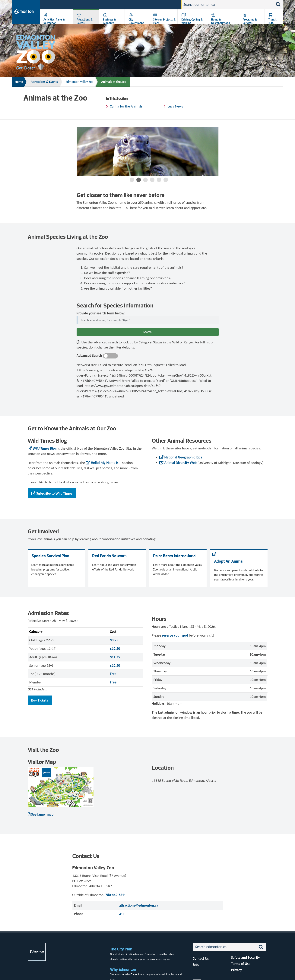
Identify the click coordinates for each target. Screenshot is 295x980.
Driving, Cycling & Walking (192, 21)
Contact (171, 4)
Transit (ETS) (273, 21)
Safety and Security (245, 958)
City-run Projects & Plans (164, 21)
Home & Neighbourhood (220, 21)
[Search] (227, 5)
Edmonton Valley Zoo (80, 82)
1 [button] (132, 180)
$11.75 (115, 657)
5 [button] (159, 180)
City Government (136, 21)
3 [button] (145, 180)
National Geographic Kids (183, 457)
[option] (148, 152)
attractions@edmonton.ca (139, 905)
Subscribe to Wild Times (54, 493)
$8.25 (114, 640)
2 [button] (139, 180)
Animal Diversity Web (181, 463)
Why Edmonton (123, 969)
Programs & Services (250, 21)
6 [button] (166, 180)
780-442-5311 (116, 895)
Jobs (159, 4)
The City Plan (121, 949)
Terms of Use (241, 964)
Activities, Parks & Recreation (54, 21)
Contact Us (201, 958)
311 (149, 4)
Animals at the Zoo (114, 82)
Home (19, 82)
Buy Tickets (40, 700)
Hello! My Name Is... (106, 463)
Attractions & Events (85, 21)
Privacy (236, 970)
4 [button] (152, 180)
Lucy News (175, 106)
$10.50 (115, 649)
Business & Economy (109, 21)
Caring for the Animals (126, 106)
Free (113, 674)
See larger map (42, 814)
